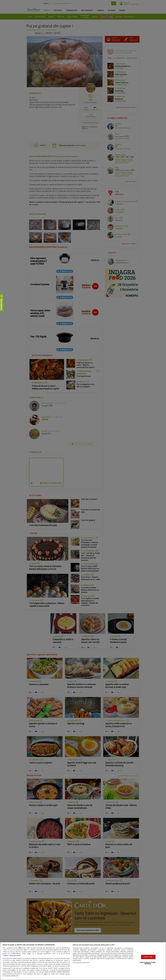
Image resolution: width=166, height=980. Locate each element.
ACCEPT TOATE (148, 957)
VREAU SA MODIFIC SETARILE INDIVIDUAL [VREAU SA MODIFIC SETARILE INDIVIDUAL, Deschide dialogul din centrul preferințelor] (148, 963)
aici (37, 968)
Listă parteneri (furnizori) (81, 962)
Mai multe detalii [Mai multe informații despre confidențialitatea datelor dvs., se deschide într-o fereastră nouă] (15, 955)
